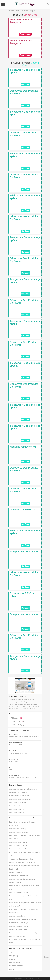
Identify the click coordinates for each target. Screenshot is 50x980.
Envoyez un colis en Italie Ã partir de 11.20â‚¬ (23, 778)
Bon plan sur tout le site (24, 551)
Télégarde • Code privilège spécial (25, 71)
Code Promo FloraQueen (18, 929)
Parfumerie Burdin (15, 743)
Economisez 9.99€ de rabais (22, 595)
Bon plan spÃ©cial (15, 761)
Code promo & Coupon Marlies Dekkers (23, 789)
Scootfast (12, 751)
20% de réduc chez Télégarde (21, 42)
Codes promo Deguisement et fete (21, 859)
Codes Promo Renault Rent (19, 809)
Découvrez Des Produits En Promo (24, 92)
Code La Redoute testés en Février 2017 (23, 919)
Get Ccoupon (25, 34)
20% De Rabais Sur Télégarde (21, 21)
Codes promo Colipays (17, 916)
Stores (17, 11)
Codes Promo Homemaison (19, 842)
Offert (11, 769)
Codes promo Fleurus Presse (19, 849)
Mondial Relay (14, 775)
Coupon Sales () (17, 725)
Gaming (12, 959)
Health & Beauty (15, 962)
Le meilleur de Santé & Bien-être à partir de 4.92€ (24, 737)
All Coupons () (17, 718)
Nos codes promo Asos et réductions (22, 862)
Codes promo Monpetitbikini (19, 893)
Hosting (12, 969)
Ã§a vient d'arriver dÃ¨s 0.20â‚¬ (18, 753)
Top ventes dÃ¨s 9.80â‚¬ (16, 745)
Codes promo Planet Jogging (19, 923)
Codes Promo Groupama (18, 803)
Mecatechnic (14, 759)
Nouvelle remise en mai (23, 447)
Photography (14, 956)
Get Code (25, 84)
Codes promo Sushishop (18, 829)
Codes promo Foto (16, 872)
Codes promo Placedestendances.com (23, 879)
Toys (11, 952)
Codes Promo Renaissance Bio (20, 799)
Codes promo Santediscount (19, 832)
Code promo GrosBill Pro (18, 792)
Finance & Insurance (16, 966)
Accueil (10, 11)
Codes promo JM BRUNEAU (19, 846)
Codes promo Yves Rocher (18, 926)
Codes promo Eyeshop (17, 936)
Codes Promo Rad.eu (17, 806)
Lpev (11, 767)
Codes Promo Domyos (17, 813)
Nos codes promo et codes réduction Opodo (24, 933)
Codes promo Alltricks (17, 882)
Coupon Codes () (17, 721)
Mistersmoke (14, 735)
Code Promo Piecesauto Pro (19, 796)
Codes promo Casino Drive (19, 876)
